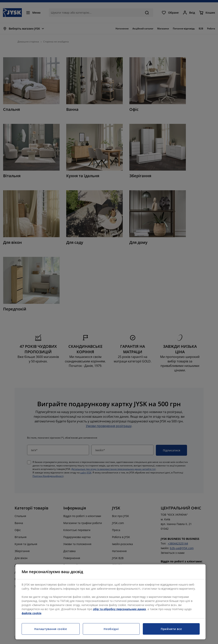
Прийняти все (171, 629)
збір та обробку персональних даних (119, 609)
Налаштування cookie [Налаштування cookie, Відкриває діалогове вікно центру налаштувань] (51, 629)
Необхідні (111, 629)
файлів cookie (31, 613)
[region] (110, 602)
